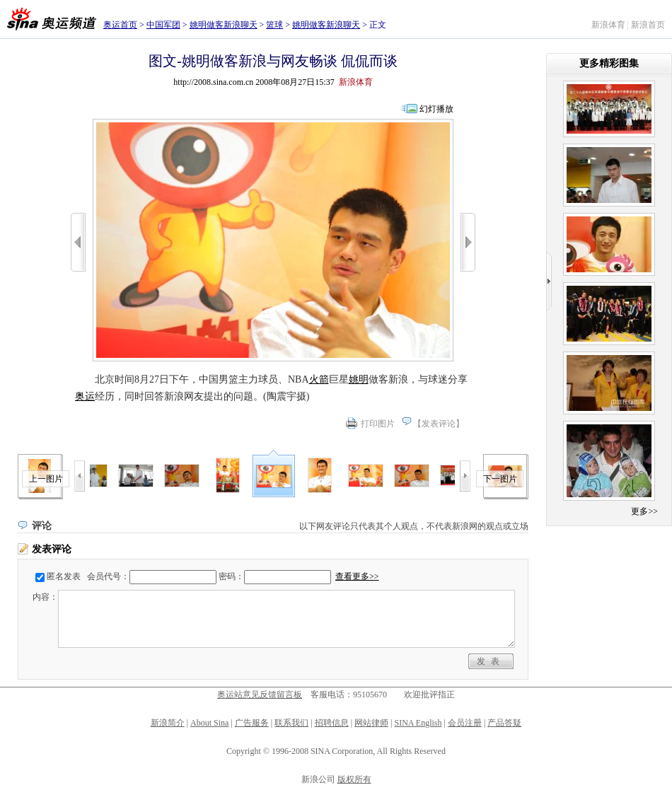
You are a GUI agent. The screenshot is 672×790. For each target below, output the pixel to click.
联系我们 (291, 723)
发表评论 (439, 424)
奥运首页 (120, 25)
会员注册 (465, 723)
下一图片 (500, 479)
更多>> (644, 511)
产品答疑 (504, 723)
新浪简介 (168, 723)
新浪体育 (608, 25)
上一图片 (46, 479)
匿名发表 (64, 576)
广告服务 (252, 723)
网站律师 (371, 723)
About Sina (209, 723)
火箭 (319, 379)
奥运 (85, 396)
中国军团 (163, 25)
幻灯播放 (436, 109)
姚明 (359, 379)
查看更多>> (357, 576)
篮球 (274, 25)
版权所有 (354, 779)
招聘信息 (332, 723)
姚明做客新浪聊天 (224, 25)
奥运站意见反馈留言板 (260, 695)
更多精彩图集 (609, 63)
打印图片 (378, 424)
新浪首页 (648, 25)
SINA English (418, 723)
